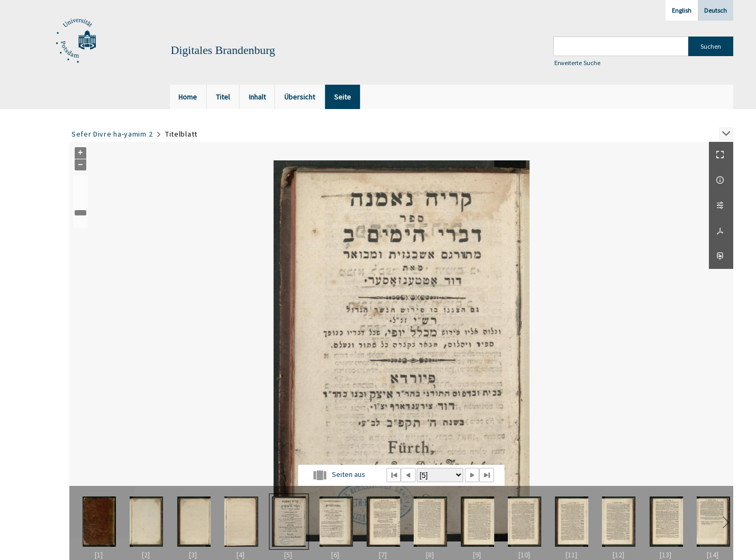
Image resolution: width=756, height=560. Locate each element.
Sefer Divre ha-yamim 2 (112, 134)
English (682, 10)
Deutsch (715, 10)
